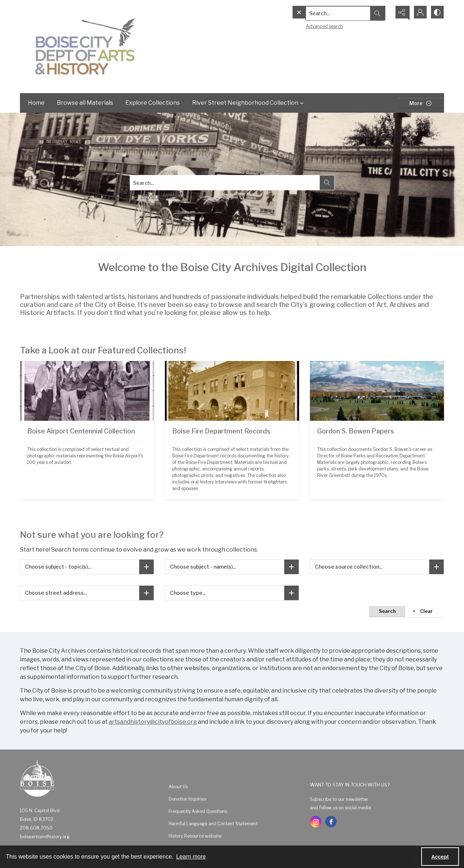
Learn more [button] (191, 857)
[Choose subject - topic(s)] (146, 567)
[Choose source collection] (436, 567)
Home (36, 103)
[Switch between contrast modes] (437, 13)
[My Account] (419, 13)
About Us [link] (178, 787)
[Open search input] (382, 13)
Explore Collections (153, 103)
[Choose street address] (146, 593)
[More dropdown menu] (420, 103)
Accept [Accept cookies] (440, 857)
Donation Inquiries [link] (187, 799)
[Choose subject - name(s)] (291, 567)
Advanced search (310, 26)
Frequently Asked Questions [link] (198, 811)
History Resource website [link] (195, 836)
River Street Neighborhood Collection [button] (249, 103)
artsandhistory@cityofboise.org (153, 722)
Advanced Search (165, 196)
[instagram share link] (316, 822)
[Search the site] (326, 13)
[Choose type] (291, 593)
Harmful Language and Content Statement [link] (213, 824)
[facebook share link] (331, 822)
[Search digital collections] (225, 183)
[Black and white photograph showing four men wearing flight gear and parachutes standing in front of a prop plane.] (87, 460)
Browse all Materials (85, 103)
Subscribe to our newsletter (339, 799)
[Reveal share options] (401, 13)
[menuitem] (236, 786)
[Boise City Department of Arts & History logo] (85, 47)
